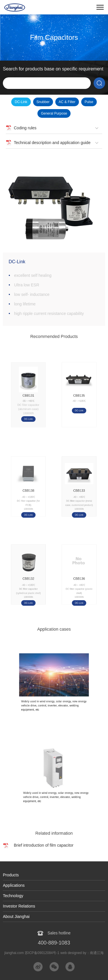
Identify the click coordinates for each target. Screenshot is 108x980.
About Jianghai (16, 916)
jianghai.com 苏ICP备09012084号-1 (32, 953)
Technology (13, 896)
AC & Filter (67, 102)
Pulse (89, 102)
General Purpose (54, 113)
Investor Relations (19, 906)
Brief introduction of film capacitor (44, 845)
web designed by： (82, 953)
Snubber (43, 102)
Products (11, 875)
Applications (14, 885)
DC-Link (21, 102)
